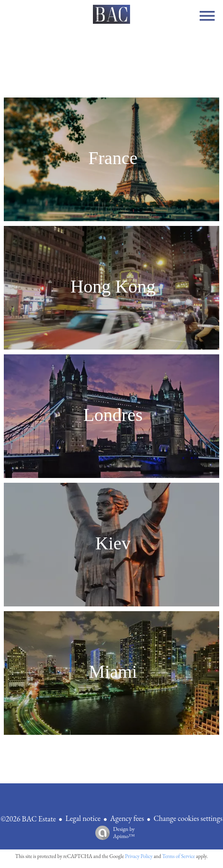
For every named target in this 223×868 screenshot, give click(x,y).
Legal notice (83, 818)
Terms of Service (178, 856)
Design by (113, 833)
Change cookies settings (188, 818)
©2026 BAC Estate (28, 819)
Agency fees (127, 818)
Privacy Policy (139, 856)
